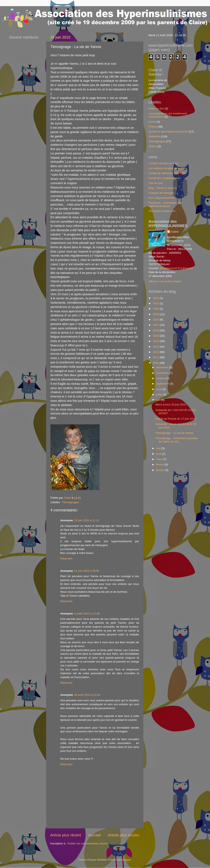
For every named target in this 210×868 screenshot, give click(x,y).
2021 (156, 303)
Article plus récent (66, 835)
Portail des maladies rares (164, 178)
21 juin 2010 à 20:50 (87, 571)
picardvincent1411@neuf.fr (176, 268)
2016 (156, 330)
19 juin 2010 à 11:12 (87, 520)
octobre (161, 378)
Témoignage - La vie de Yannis (175, 433)
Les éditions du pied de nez (165, 168)
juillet (160, 394)
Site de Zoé (156, 183)
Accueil (94, 835)
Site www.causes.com (162, 211)
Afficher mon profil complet (165, 281)
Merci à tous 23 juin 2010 (171, 405)
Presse (153, 127)
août (159, 389)
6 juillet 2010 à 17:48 (87, 614)
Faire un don (156, 108)
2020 (156, 309)
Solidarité (154, 136)
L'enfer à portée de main (163, 163)
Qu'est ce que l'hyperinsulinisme (168, 131)
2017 (156, 325)
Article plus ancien (124, 835)
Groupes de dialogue (161, 193)
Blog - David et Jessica (163, 188)
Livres (152, 122)
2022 (156, 298)
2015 (156, 336)
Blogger (126, 860)
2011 (156, 357)
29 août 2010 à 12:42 (87, 695)
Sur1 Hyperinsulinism (162, 198)
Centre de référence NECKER (167, 173)
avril (159, 454)
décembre (163, 367)
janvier (161, 470)
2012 (156, 352)
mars (160, 459)
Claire (175, 232)
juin (159, 400)
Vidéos (153, 146)
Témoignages (71, 502)
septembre (163, 384)
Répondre (66, 559)
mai (159, 448)
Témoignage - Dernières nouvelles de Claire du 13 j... (177, 440)
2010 (156, 363)
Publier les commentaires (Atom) (88, 843)
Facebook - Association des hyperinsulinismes (165, 204)
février (160, 464)
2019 (156, 314)
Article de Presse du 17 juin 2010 (176, 419)
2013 (156, 347)
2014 (156, 341)
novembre (163, 373)
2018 (156, 320)
